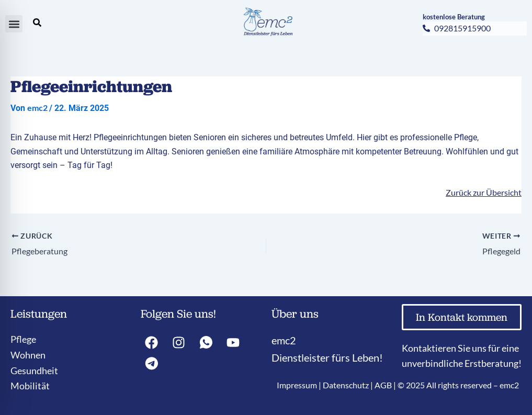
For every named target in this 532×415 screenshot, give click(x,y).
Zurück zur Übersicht (484, 192)
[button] (14, 24)
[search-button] (37, 23)
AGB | (386, 385)
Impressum (297, 385)
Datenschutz (346, 385)
